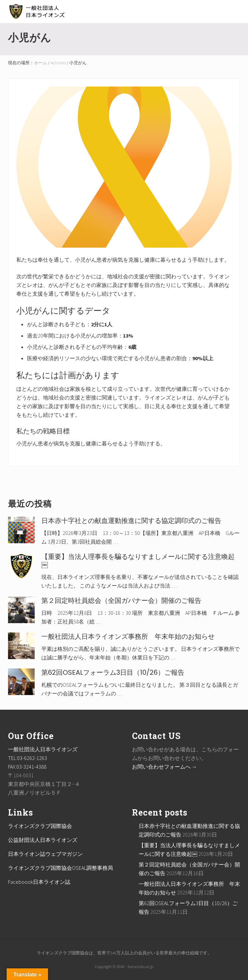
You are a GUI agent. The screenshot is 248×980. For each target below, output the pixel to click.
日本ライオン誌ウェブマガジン (45, 854)
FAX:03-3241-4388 (27, 767)
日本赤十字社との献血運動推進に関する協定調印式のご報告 (131, 521)
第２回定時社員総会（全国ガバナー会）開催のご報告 (121, 601)
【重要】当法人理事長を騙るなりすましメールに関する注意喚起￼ (138, 561)
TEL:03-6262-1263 (27, 758)
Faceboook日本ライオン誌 (39, 882)
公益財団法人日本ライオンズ (43, 840)
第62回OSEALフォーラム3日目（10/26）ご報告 (113, 672)
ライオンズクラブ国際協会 (40, 826)
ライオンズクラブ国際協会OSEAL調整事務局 (60, 868)
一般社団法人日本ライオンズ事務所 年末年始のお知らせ (128, 636)
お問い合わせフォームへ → (164, 767)
